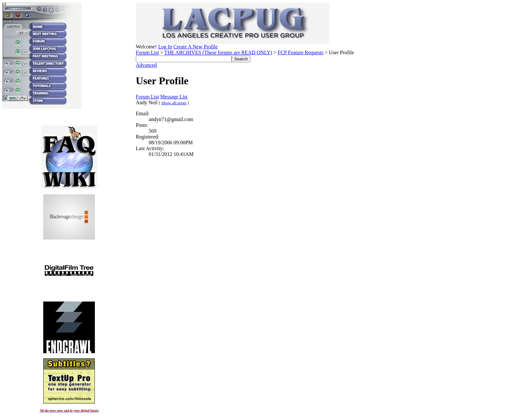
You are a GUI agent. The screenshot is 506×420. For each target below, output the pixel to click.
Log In (165, 47)
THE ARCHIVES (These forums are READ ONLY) (218, 52)
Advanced (146, 65)
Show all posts (174, 103)
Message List (174, 97)
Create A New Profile (195, 47)
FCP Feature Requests (300, 52)
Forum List (147, 52)
